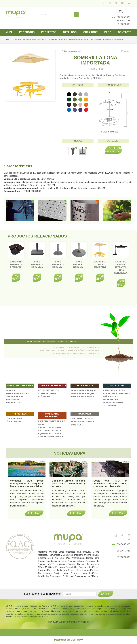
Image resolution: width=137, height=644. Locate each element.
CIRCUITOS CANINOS (82, 419)
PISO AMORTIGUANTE (50, 431)
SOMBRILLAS (13, 403)
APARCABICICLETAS (114, 390)
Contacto (125, 32)
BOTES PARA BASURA (17, 393)
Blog (108, 32)
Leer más (34, 513)
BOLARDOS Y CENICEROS (117, 393)
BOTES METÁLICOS (48, 390)
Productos (27, 32)
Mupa (9, 32)
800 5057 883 (123, 17)
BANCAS (10, 390)
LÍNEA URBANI (13, 422)
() (121, 12)
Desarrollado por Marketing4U (68, 640)
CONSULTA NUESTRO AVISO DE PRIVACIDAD (68, 622)
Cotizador (91, 32)
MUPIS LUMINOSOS (113, 403)
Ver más (16, 278)
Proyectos (49, 32)
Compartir (125, 51)
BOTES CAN (77, 425)
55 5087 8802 (123, 24)
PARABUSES (110, 406)
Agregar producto (113, 150)
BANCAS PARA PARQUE (83, 390)
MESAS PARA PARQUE (82, 393)
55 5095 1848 (123, 21)
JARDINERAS (13, 400)
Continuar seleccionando (72, 51)
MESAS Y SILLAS (15, 397)
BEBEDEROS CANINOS (83, 422)
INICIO (9, 39)
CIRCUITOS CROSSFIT (50, 428)
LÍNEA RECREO (14, 419)
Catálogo (70, 32)
